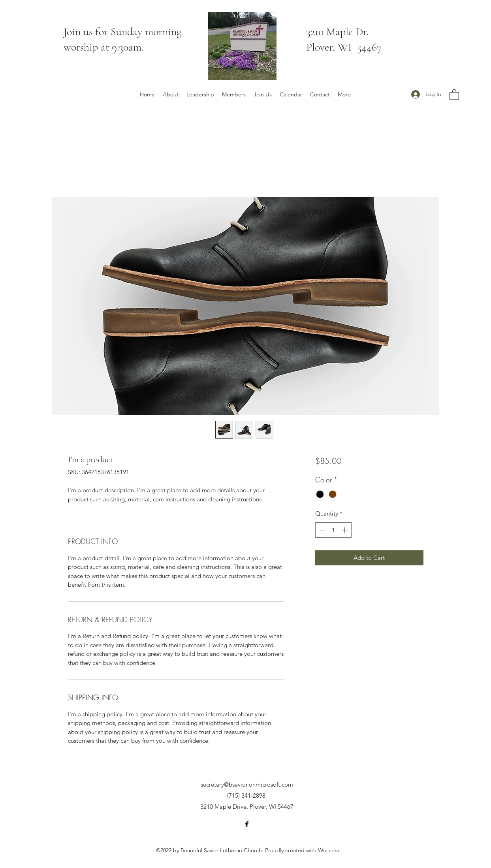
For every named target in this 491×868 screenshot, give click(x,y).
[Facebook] (247, 824)
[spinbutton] (334, 530)
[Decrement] (322, 530)
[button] (454, 94)
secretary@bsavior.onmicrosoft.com (247, 784)
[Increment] (345, 530)
